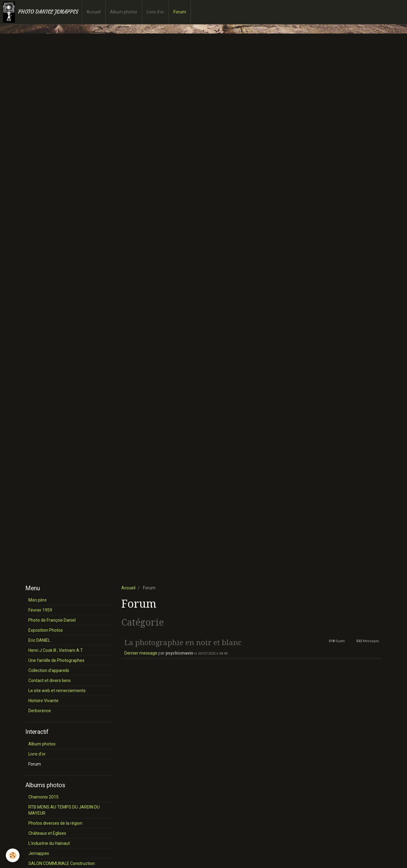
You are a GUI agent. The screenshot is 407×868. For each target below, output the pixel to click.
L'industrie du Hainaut (49, 843)
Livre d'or (155, 12)
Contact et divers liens (50, 680)
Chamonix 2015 (43, 797)
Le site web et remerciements (57, 691)
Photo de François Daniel (52, 620)
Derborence (40, 711)
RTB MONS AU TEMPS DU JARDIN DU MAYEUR (64, 810)
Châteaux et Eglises (47, 833)
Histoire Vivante (43, 701)
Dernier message (141, 653)
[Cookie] (13, 855)
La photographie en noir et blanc (183, 642)
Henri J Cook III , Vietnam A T (56, 650)
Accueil (94, 12)
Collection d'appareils (49, 670)
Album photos (124, 12)
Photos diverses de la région (55, 823)
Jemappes (39, 853)
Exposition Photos (46, 630)
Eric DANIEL (39, 640)
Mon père (37, 600)
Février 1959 (40, 610)
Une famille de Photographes (56, 660)
